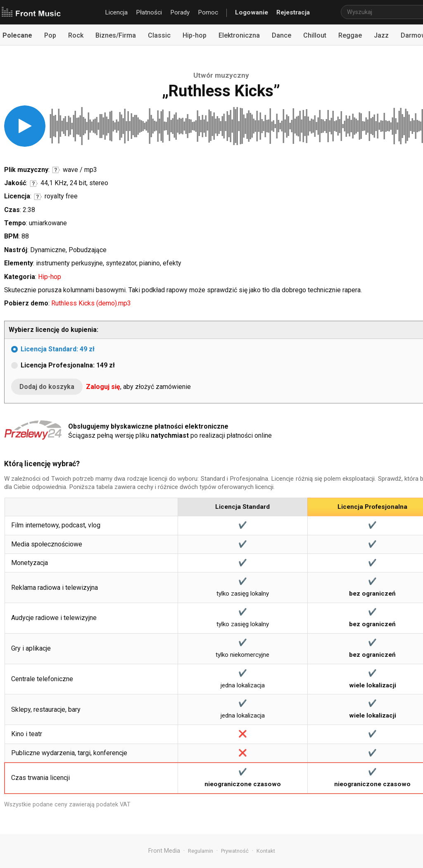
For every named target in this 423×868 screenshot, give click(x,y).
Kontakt (266, 851)
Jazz (381, 35)
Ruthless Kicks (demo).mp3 (91, 303)
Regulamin (201, 851)
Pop (50, 35)
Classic (159, 35)
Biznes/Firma (116, 35)
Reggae (350, 35)
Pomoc (208, 12)
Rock (76, 35)
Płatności (149, 12)
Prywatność (235, 851)
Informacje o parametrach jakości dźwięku (34, 184)
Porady (180, 12)
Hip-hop (195, 35)
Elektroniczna (239, 35)
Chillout (315, 35)
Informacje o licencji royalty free (38, 197)
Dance (282, 35)
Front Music (31, 12)
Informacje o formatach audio (56, 170)
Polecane (17, 35)
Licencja (116, 12)
